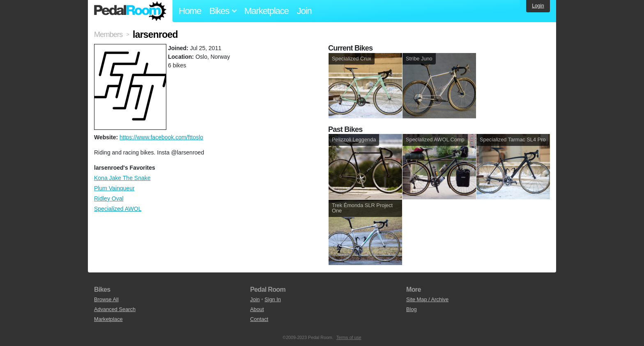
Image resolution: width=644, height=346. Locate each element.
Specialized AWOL (118, 209)
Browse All (106, 299)
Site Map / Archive (427, 299)
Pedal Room (130, 11)
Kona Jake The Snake (122, 178)
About (257, 309)
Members (108, 35)
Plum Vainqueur (114, 188)
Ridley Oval (109, 198)
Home (190, 11)
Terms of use (349, 337)
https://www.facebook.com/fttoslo (161, 137)
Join (304, 11)
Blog (412, 309)
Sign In (273, 299)
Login (538, 6)
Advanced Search (115, 309)
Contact (259, 319)
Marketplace (267, 11)
